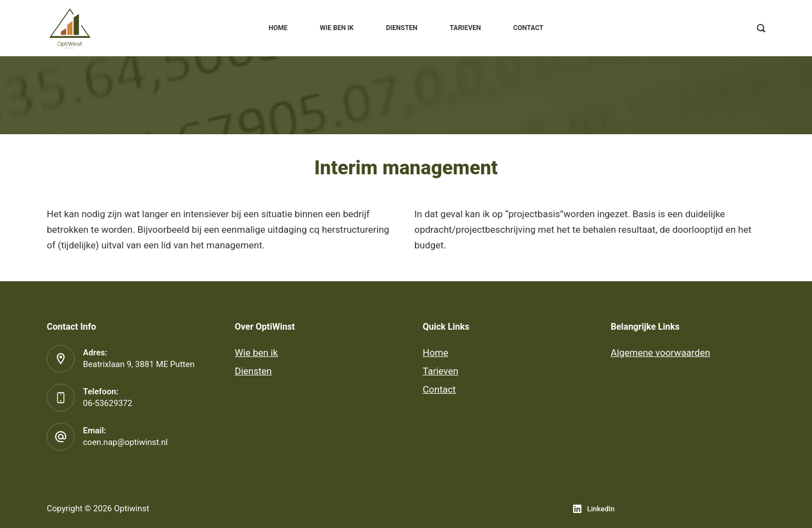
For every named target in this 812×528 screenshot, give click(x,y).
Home (278, 28)
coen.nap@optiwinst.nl (125, 442)
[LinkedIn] (594, 509)
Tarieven (466, 28)
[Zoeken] (761, 28)
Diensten (402, 28)
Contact (528, 28)
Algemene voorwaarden (661, 353)
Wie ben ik (337, 28)
